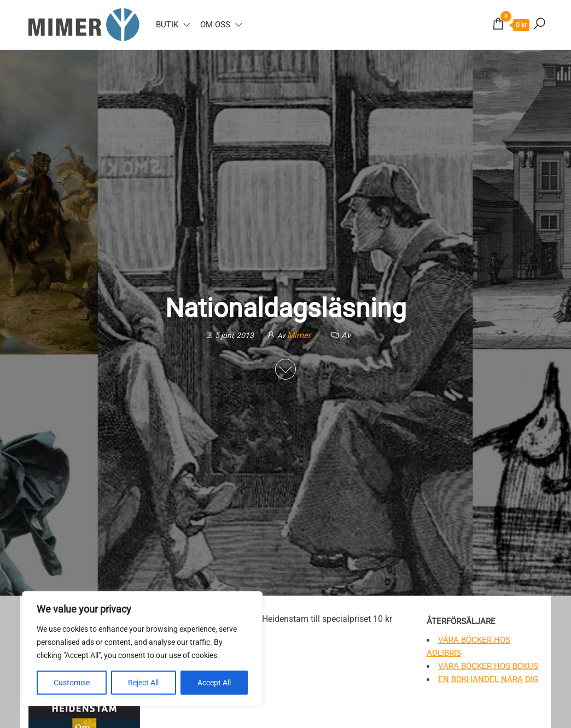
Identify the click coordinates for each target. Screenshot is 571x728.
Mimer (300, 335)
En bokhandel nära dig (488, 679)
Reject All (143, 683)
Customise (72, 683)
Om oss (215, 25)
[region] (142, 649)
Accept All (214, 683)
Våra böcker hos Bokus (488, 666)
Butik (167, 25)
